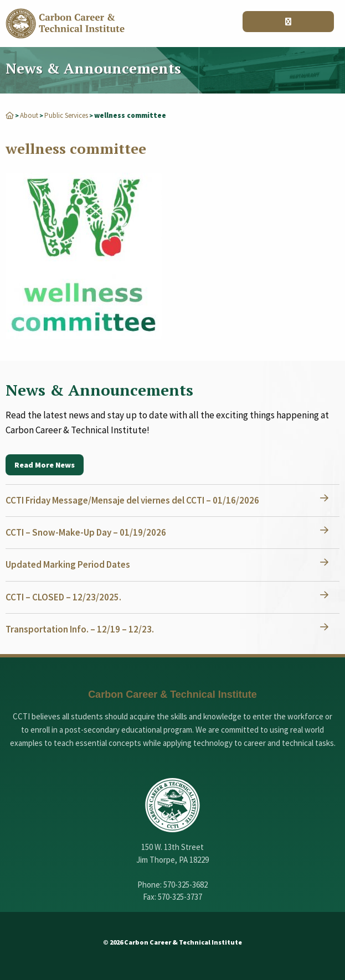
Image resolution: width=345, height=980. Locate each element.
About (29, 115)
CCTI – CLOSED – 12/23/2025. (63, 597)
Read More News (45, 465)
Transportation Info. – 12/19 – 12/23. (80, 629)
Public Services (66, 115)
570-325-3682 (186, 885)
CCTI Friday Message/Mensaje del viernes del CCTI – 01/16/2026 (132, 500)
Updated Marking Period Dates (68, 564)
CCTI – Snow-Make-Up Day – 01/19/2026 (86, 532)
